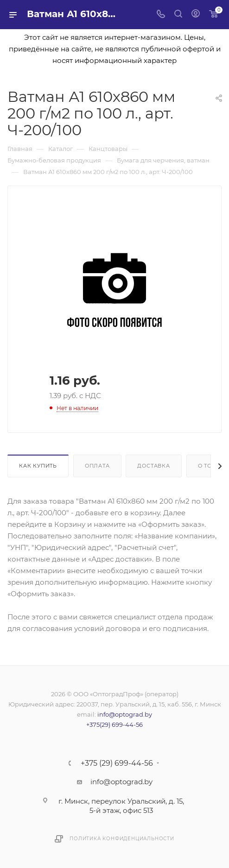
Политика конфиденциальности (122, 839)
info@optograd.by (125, 714)
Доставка (153, 466)
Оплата (97, 466)
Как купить (38, 466)
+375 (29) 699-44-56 (117, 763)
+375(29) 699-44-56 (114, 724)
